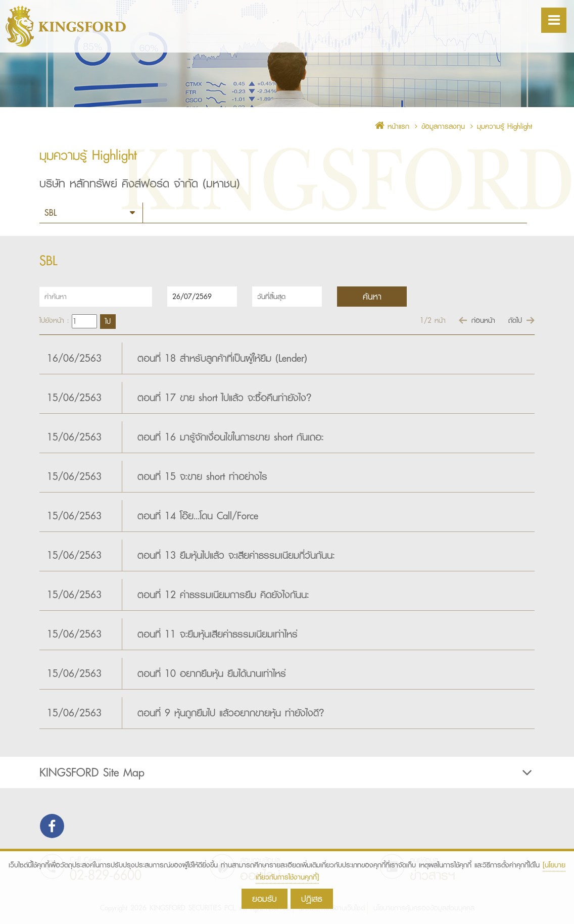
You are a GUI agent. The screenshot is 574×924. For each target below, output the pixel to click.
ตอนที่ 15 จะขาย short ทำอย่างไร (202, 476)
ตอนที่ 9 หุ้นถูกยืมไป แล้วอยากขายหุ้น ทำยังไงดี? (231, 713)
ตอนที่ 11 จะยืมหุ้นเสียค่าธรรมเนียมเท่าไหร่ (218, 634)
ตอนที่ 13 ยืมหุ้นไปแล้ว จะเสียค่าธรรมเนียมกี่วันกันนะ (236, 555)
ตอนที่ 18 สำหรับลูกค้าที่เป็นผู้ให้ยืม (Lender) (222, 358)
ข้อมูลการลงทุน (443, 126)
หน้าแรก (392, 126)
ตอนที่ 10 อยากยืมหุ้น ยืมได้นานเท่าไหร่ (212, 673)
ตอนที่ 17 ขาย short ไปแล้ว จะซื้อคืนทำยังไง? (225, 398)
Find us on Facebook (52, 826)
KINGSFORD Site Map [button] (287, 772)
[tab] (287, 772)
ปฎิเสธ (312, 898)
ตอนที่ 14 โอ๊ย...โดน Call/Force (198, 516)
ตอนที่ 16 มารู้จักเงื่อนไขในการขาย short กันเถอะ (230, 437)
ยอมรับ (265, 898)
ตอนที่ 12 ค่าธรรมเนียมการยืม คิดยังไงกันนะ (223, 595)
